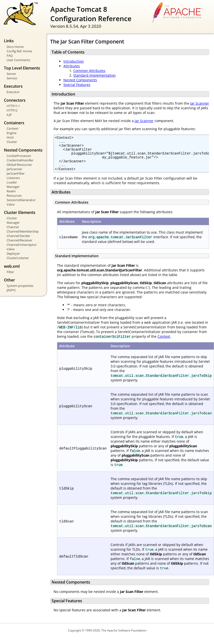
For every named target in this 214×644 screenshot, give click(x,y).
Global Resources (19, 165)
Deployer (13, 253)
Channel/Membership (23, 231)
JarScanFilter (16, 173)
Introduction (74, 61)
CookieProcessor (19, 156)
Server (11, 74)
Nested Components (80, 80)
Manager (13, 187)
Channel (13, 227)
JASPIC (11, 290)
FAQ (10, 56)
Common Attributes (89, 71)
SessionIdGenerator (21, 200)
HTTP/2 (12, 110)
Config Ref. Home (19, 51)
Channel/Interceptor (22, 245)
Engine (12, 133)
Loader (12, 182)
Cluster (12, 142)
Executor (13, 92)
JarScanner (14, 169)
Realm (11, 191)
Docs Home (15, 47)
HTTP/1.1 (13, 106)
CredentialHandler (20, 160)
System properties (20, 286)
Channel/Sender (18, 236)
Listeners (13, 178)
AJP (9, 115)
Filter (10, 272)
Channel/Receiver (19, 240)
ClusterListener (18, 258)
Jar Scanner (200, 103)
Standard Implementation (94, 75)
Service (12, 78)
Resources (14, 196)
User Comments (18, 60)
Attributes (72, 66)
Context (13, 128)
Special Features (77, 85)
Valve (11, 204)
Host (10, 137)
